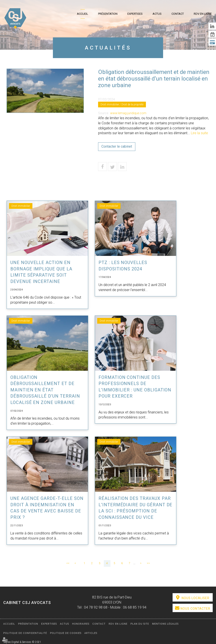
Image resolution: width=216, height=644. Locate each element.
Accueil (83, 14)
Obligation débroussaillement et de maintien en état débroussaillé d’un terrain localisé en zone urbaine (45, 390)
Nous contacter (195, 609)
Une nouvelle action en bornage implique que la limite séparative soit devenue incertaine (41, 272)
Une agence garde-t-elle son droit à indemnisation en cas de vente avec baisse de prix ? (47, 508)
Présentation (108, 14)
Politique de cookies (66, 633)
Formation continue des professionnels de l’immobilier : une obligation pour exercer (135, 387)
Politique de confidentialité (25, 633)
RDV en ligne (203, 14)
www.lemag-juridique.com (128, 113)
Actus (157, 14)
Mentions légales (165, 624)
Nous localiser (196, 598)
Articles (91, 633)
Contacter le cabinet (117, 146)
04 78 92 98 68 (96, 607)
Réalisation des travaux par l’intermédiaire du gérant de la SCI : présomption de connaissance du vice (135, 508)
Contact (178, 14)
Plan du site (140, 624)
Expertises (135, 14)
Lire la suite (199, 133)
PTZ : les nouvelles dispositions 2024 (123, 266)
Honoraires (81, 624)
